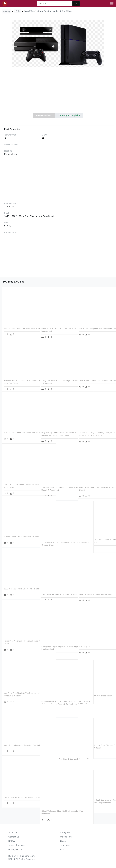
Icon (62, 849)
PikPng (7, 11)
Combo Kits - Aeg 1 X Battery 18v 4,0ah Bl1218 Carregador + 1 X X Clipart (93, 432)
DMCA (12, 841)
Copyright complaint (69, 115)
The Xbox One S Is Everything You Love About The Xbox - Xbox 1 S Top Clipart (57, 486)
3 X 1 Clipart (84, 643)
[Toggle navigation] (112, 4)
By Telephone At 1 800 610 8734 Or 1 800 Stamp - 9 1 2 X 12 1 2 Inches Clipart (95, 539)
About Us (13, 832)
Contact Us (14, 837)
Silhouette (65, 845)
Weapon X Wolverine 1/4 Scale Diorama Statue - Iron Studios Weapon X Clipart (96, 744)
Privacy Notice (15, 849)
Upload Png (66, 837)
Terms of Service (17, 845)
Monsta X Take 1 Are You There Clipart (96, 692)
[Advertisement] (58, 92)
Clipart (63, 841)
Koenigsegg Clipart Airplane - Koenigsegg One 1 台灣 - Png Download (54, 645)
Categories (65, 832)
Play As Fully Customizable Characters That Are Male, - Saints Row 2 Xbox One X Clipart (58, 432)
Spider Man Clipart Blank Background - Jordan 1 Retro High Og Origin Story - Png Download (96, 799)
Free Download (44, 115)
